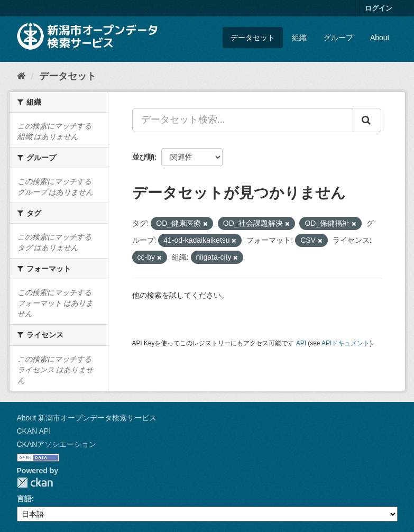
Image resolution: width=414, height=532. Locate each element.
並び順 (143, 157)
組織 (299, 38)
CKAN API (34, 431)
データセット (253, 38)
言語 (24, 499)
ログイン (379, 8)
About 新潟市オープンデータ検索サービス (87, 418)
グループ (338, 38)
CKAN (35, 483)
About (380, 38)
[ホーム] (21, 76)
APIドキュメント (346, 343)
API (301, 343)
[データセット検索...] (243, 120)
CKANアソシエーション (57, 444)
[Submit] (367, 120)
